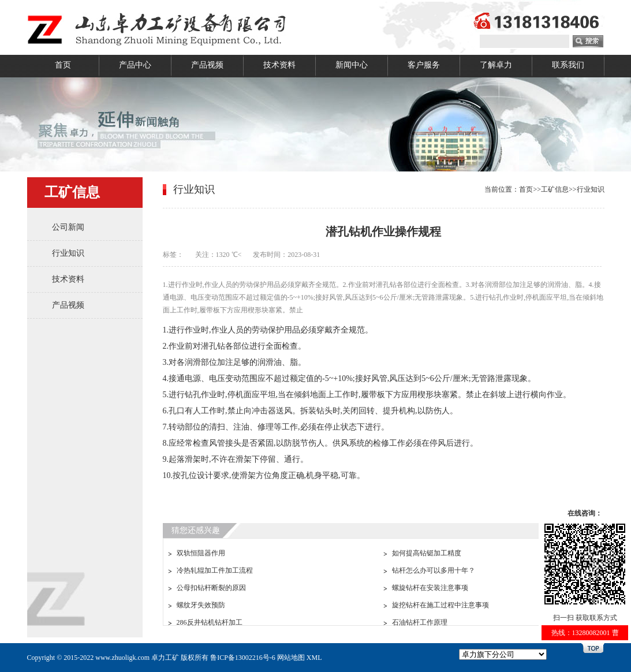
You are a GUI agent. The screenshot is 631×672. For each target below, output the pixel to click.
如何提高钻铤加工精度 (427, 553)
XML (314, 658)
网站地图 (291, 658)
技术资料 (279, 65)
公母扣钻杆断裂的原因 (211, 588)
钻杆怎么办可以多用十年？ (434, 570)
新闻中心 (352, 65)
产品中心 (135, 65)
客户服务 (424, 65)
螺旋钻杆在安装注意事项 (430, 588)
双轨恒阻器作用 (201, 553)
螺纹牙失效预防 (201, 605)
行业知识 (68, 253)
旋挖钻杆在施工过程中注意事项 (440, 605)
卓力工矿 (165, 658)
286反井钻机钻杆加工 (210, 622)
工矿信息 (555, 189)
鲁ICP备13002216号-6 (243, 658)
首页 (63, 65)
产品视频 (207, 65)
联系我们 (568, 65)
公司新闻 (68, 227)
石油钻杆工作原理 (420, 622)
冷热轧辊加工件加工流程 (215, 570)
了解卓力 (496, 65)
